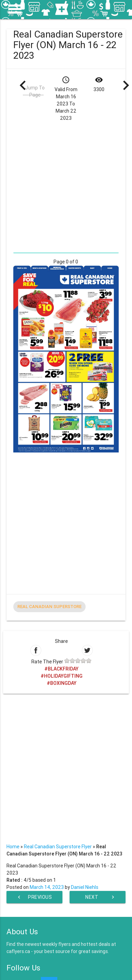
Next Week (100, 897)
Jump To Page (35, 91)
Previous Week (34, 897)
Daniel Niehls (85, 887)
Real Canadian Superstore (49, 607)
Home (13, 847)
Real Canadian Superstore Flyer (58, 847)
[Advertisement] (64, 186)
